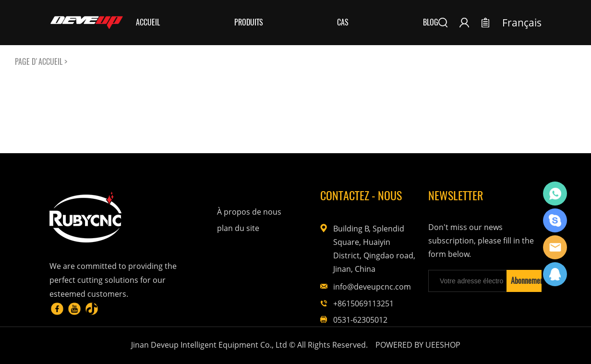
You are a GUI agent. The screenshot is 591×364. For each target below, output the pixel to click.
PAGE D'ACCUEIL (39, 62)
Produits (249, 22)
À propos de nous (249, 212)
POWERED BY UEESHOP (418, 345)
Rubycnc (555, 194)
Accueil (148, 22)
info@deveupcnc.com (372, 287)
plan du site (238, 228)
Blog (431, 22)
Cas (343, 22)
